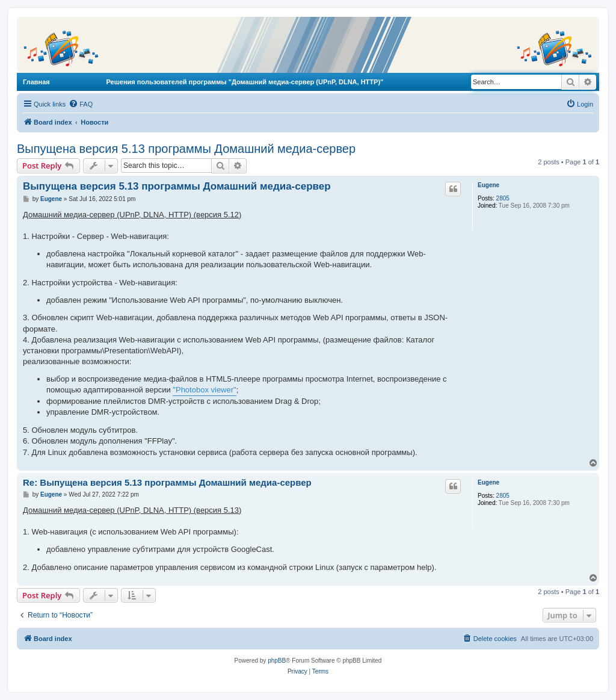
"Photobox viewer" (204, 390)
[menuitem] (81, 104)
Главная (36, 82)
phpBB (277, 661)
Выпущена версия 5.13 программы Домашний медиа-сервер (186, 149)
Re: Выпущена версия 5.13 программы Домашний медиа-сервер (167, 482)
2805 (503, 198)
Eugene (488, 185)
